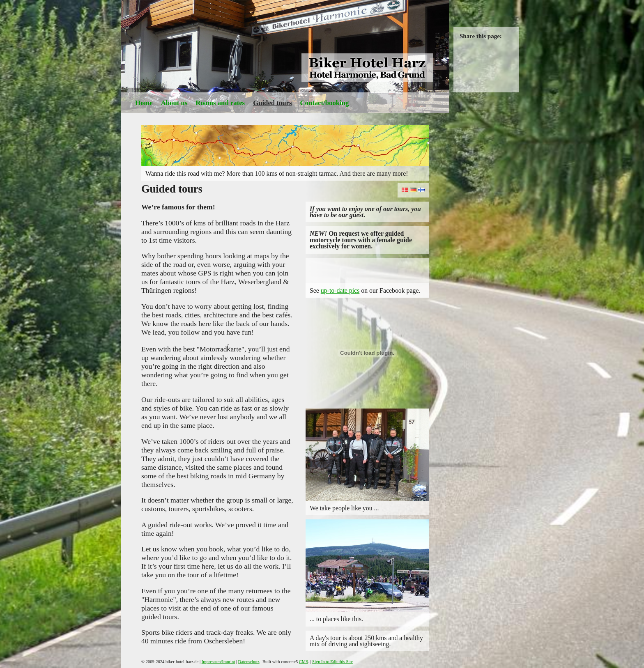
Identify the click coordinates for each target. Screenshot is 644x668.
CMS (304, 662)
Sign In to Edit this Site (332, 662)
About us (174, 103)
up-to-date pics (340, 290)
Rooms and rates (220, 103)
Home (144, 103)
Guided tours (272, 103)
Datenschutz (249, 662)
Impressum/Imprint (218, 662)
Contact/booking (324, 103)
